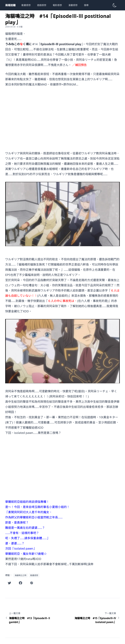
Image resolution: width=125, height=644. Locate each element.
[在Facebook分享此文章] (21, 583)
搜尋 (86, 5)
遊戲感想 (42, 5)
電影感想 (57, 5)
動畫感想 (26, 5)
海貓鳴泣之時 (21, 575)
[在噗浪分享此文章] (32, 583)
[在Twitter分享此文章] (9, 583)
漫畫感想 (73, 5)
